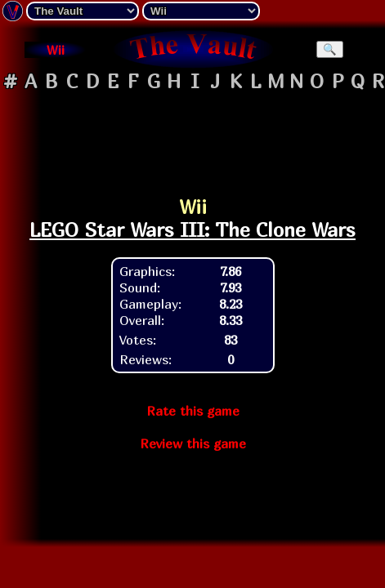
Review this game (193, 443)
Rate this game (193, 411)
